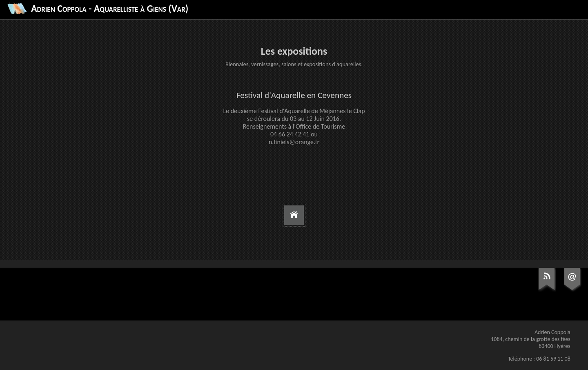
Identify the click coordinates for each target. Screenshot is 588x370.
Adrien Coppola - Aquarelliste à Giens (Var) (110, 8)
